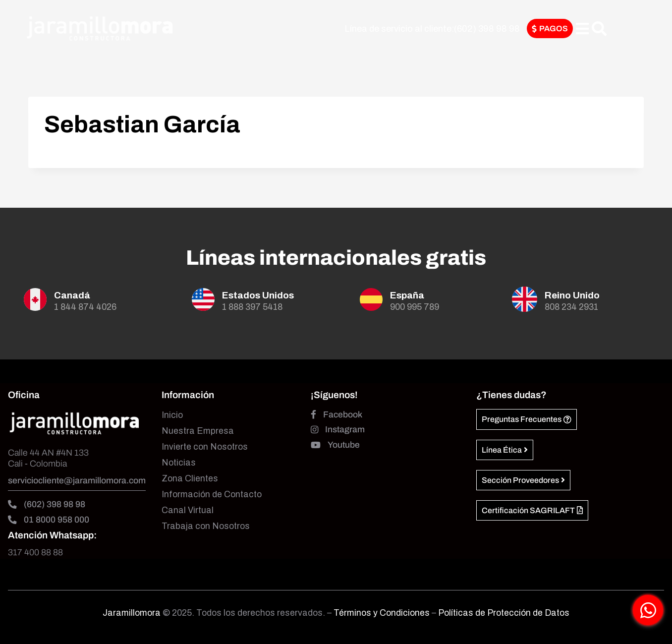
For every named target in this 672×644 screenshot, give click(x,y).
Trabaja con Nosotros (206, 526)
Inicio (172, 415)
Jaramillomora (132, 613)
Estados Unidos (258, 295)
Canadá (72, 295)
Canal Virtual (188, 510)
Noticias (179, 463)
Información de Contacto (212, 495)
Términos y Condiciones (383, 613)
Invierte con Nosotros (205, 447)
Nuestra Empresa (198, 431)
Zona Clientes (190, 479)
